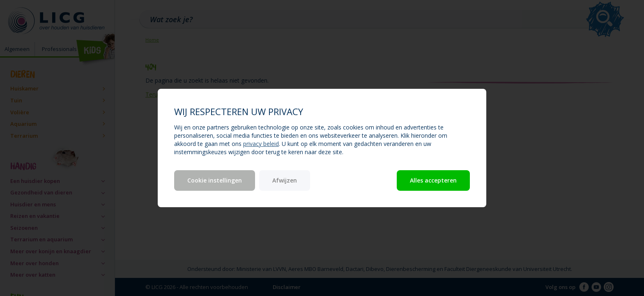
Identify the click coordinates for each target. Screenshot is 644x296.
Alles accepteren (433, 180)
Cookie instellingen (215, 180)
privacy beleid (261, 144)
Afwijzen (285, 180)
